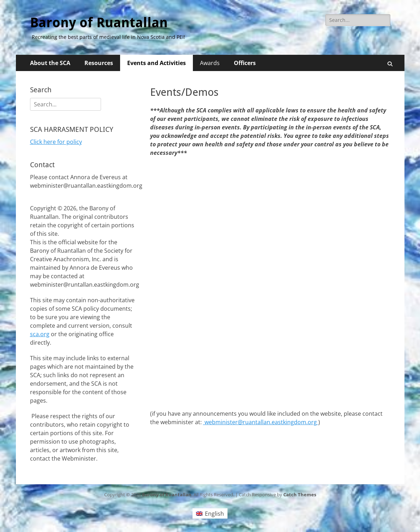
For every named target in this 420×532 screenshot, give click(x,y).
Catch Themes (300, 495)
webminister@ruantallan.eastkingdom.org (261, 422)
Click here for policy (56, 142)
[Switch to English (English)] (210, 513)
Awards (210, 63)
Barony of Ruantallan (99, 23)
